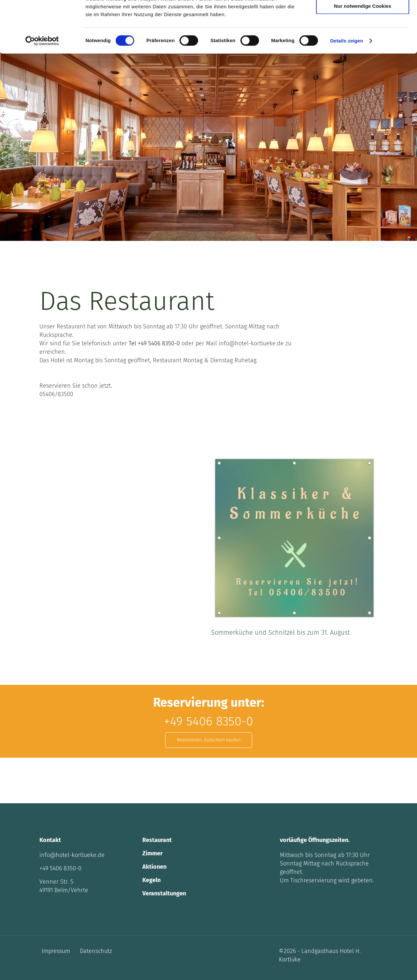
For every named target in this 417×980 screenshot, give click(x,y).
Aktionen (154, 867)
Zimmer (152, 853)
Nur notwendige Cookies (363, 54)
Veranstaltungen (164, 893)
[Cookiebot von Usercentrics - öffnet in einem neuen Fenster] (42, 89)
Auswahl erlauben (363, 35)
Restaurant (157, 840)
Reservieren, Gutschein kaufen (209, 740)
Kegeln (151, 880)
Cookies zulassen (363, 16)
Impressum (56, 951)
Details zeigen (346, 89)
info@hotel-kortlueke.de (72, 855)
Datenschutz (96, 951)
